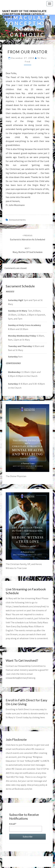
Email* (26, 827)
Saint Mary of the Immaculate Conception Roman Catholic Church (24, 12)
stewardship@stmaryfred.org (21, 678)
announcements (17, 220)
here (42, 717)
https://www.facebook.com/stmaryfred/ (26, 606)
